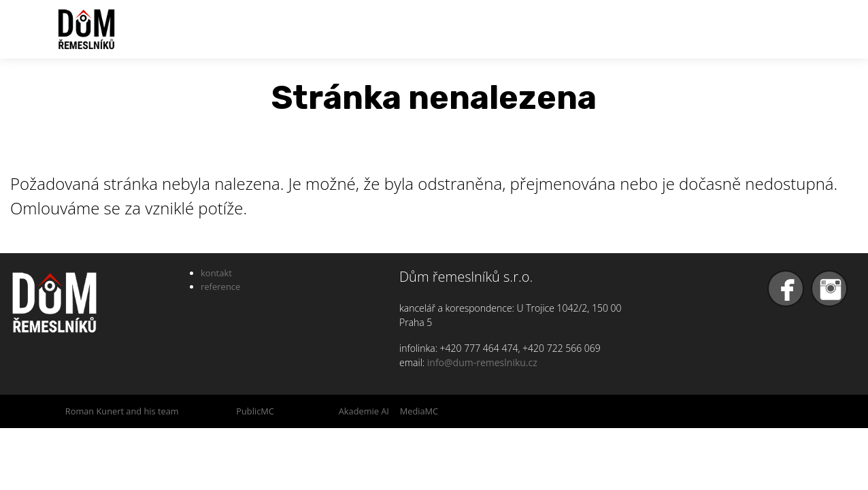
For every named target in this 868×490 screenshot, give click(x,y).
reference (220, 287)
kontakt (216, 273)
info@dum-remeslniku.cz (482, 362)
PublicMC (255, 411)
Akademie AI (364, 411)
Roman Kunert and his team (122, 411)
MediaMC (419, 411)
